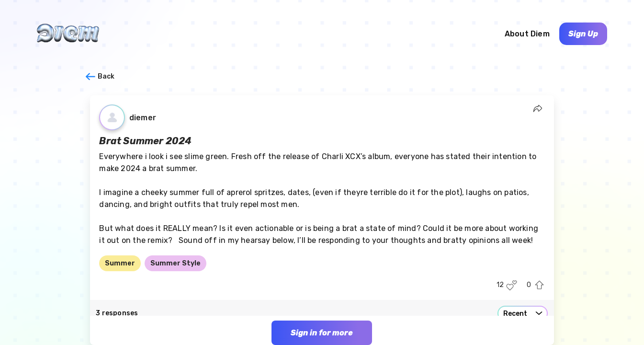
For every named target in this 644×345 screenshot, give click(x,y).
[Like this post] (512, 285)
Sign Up (583, 34)
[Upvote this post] (539, 285)
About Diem (527, 34)
